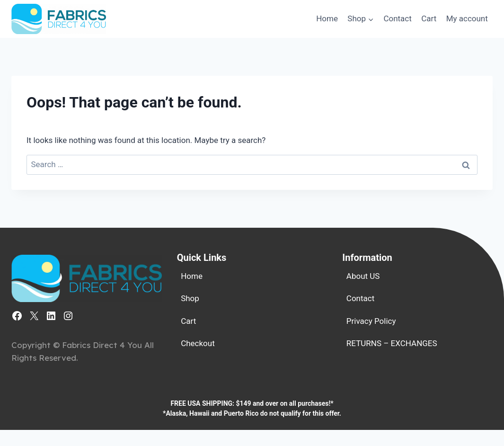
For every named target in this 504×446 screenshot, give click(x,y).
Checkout (198, 343)
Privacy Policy (371, 321)
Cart (429, 18)
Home (327, 18)
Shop (190, 298)
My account (467, 18)
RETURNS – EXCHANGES (392, 343)
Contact (397, 18)
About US (363, 276)
